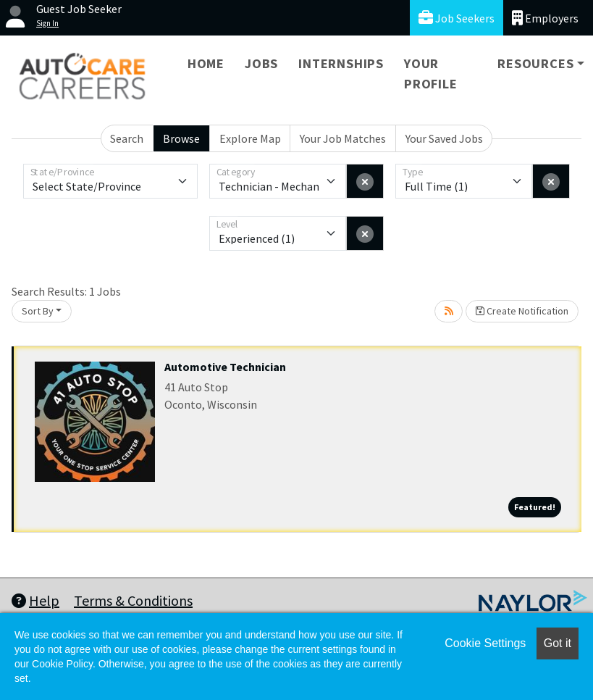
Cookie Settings (485, 643)
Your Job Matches (343, 138)
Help (35, 600)
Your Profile (431, 74)
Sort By (38, 311)
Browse (181, 138)
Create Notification (522, 311)
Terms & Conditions (133, 600)
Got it (558, 643)
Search (127, 138)
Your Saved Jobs (444, 138)
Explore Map (250, 138)
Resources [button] (535, 63)
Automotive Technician (225, 367)
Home (206, 63)
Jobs (261, 63)
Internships (341, 63)
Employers (545, 18)
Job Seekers (457, 18)
